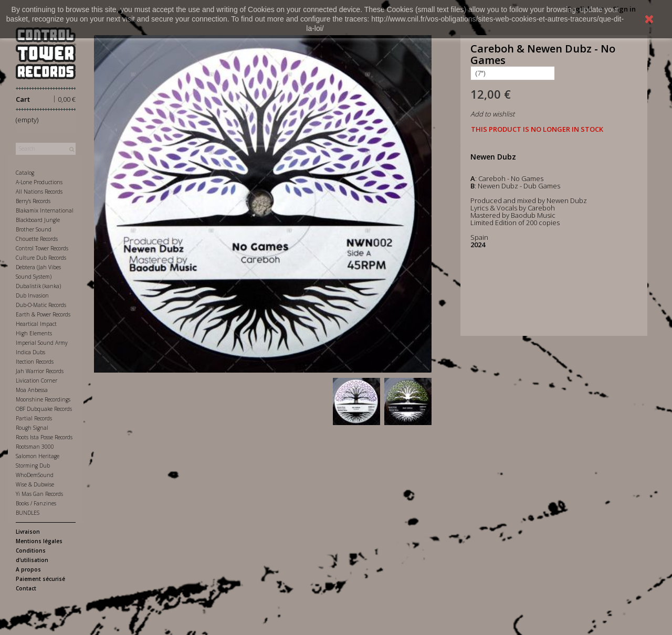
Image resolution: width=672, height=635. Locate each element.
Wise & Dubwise (35, 484)
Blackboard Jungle (38, 220)
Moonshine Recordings (43, 399)
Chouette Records (37, 239)
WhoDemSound (35, 475)
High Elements (34, 333)
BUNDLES (28, 513)
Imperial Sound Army (42, 343)
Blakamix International (45, 210)
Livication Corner (36, 380)
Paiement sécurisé (40, 579)
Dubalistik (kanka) (38, 286)
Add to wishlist (492, 114)
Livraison (28, 532)
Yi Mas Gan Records (39, 494)
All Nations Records (39, 192)
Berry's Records (33, 201)
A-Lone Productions (39, 182)
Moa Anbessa (32, 390)
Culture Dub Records (41, 258)
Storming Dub (33, 465)
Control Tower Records (42, 248)
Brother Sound (34, 229)
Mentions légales (39, 541)
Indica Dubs (30, 352)
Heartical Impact (36, 324)
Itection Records (35, 362)
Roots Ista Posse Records (44, 437)
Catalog (25, 173)
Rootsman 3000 (35, 447)
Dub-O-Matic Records (41, 305)
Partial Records (34, 418)
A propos (28, 569)
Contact (26, 588)
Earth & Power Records (43, 314)
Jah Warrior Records (40, 371)
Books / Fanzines (36, 503)
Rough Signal (32, 428)
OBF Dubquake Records (44, 409)
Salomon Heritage (38, 456)
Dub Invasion (32, 295)
